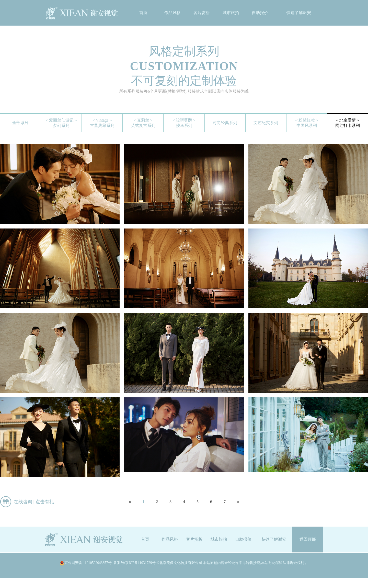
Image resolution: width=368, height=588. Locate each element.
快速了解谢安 (299, 13)
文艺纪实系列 (266, 123)
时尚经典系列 (225, 123)
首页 (143, 13)
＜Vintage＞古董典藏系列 (102, 123)
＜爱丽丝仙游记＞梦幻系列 (61, 123)
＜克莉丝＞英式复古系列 (143, 123)
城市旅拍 (231, 13)
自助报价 (260, 13)
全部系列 (20, 123)
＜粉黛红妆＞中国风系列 (307, 123)
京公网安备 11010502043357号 (86, 563)
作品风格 (172, 13)
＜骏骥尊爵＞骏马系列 (184, 123)
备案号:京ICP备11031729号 (135, 563)
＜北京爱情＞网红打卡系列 (348, 123)
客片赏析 (202, 13)
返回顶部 (308, 539)
